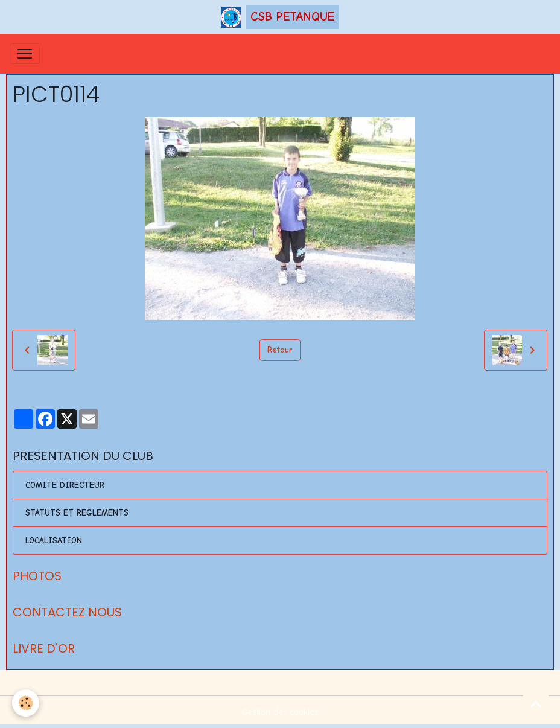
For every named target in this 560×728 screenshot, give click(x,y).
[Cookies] (26, 703)
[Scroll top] (536, 704)
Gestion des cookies (280, 712)
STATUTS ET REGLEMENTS (77, 513)
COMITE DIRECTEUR (65, 485)
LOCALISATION (54, 541)
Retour (280, 350)
